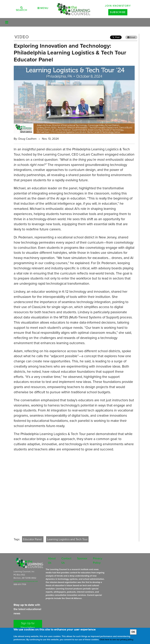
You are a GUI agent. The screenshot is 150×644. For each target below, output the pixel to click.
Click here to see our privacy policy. (117, 640)
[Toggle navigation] (7, 22)
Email (131, 37)
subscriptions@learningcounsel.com (26, 581)
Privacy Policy (98, 561)
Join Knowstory (118, 6)
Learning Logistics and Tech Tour (67, 539)
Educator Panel (33, 539)
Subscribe (118, 12)
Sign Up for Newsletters (28, 625)
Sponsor (82, 558)
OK (133, 632)
